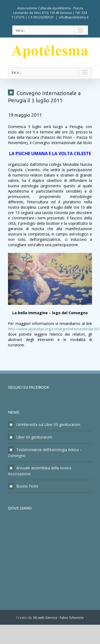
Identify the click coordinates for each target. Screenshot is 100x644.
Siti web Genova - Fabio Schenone (58, 618)
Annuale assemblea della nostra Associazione (40, 471)
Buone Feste (23, 486)
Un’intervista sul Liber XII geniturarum (44, 425)
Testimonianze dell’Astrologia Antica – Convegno (45, 452)
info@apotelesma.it (74, 17)
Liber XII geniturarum (30, 437)
